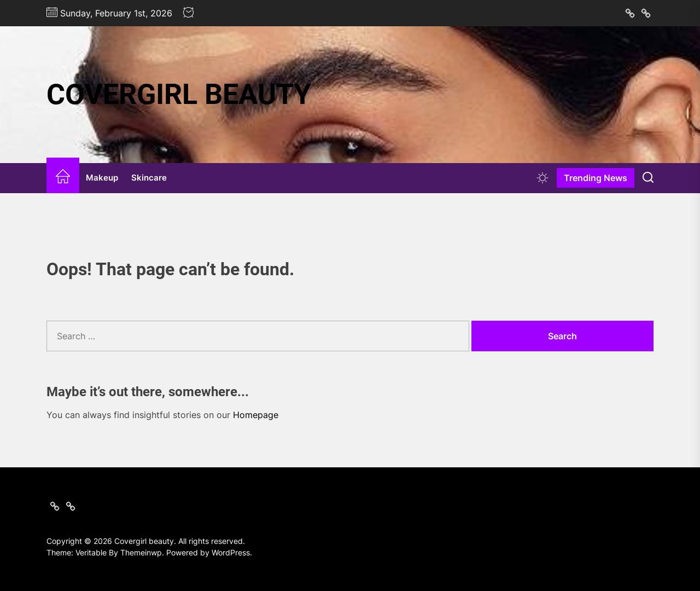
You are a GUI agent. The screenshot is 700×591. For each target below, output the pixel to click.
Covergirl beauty (179, 94)
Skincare (149, 178)
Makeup (102, 178)
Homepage (256, 415)
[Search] (648, 178)
